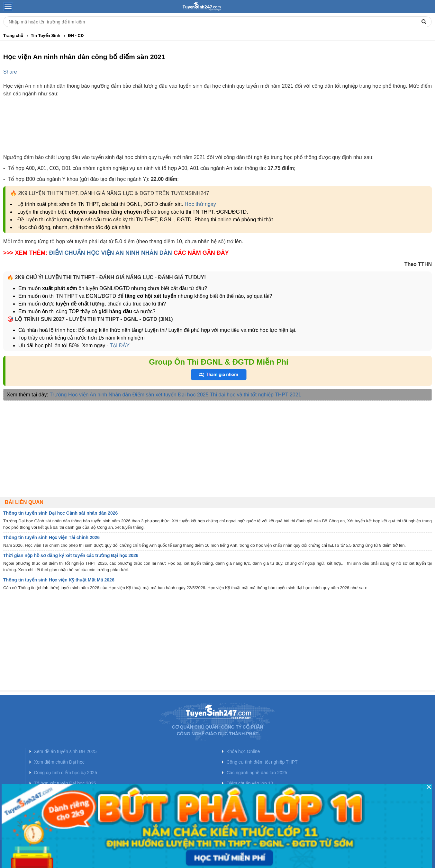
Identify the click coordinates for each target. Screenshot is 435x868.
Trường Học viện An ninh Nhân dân (90, 395)
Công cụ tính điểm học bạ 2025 (66, 773)
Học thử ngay (200, 204)
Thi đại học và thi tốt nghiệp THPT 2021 (256, 395)
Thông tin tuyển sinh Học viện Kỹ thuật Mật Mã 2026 (59, 580)
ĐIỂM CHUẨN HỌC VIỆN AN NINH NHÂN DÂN (111, 253)
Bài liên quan (24, 502)
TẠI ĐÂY (119, 345)
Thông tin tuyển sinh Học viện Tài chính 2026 (51, 537)
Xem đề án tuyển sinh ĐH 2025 (65, 751)
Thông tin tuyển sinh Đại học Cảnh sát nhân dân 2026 (60, 513)
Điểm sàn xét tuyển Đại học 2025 (171, 395)
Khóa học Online (243, 751)
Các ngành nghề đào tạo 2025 (257, 773)
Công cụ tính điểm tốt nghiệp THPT (262, 762)
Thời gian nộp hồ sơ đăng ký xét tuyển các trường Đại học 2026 (71, 555)
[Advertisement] (218, 131)
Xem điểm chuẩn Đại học (59, 762)
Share (10, 72)
